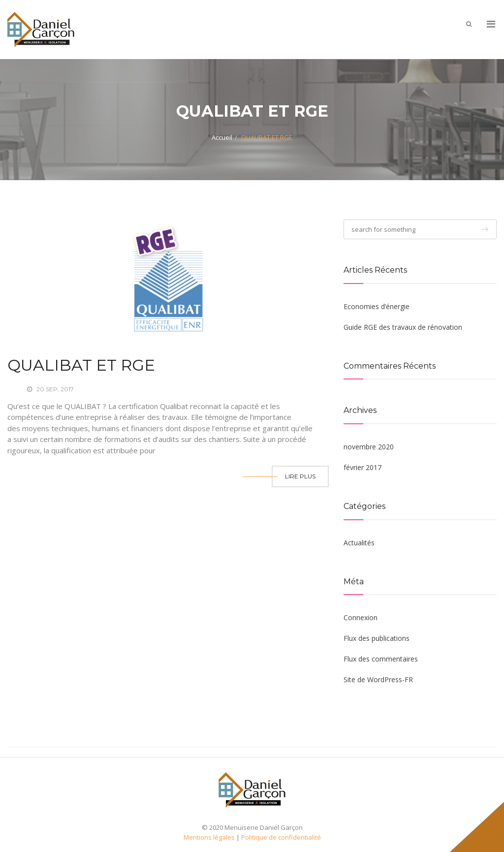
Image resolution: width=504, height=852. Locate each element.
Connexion (361, 617)
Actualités (359, 543)
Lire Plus (300, 476)
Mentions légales (209, 837)
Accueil (222, 137)
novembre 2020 (369, 447)
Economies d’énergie (377, 306)
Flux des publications (377, 638)
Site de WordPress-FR (378, 679)
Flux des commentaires (381, 659)
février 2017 (362, 467)
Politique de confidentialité (281, 837)
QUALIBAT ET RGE (81, 365)
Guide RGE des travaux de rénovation (403, 327)
